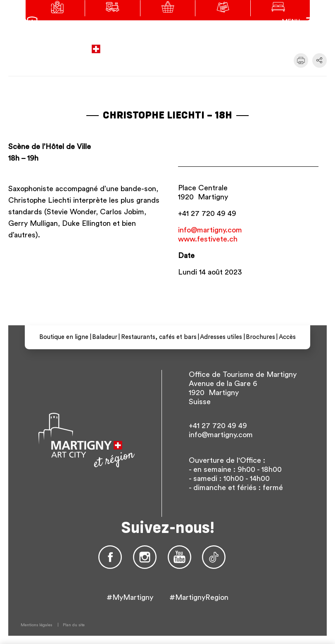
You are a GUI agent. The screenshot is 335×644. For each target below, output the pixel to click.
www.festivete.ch (208, 239)
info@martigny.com (210, 230)
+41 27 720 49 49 (207, 213)
